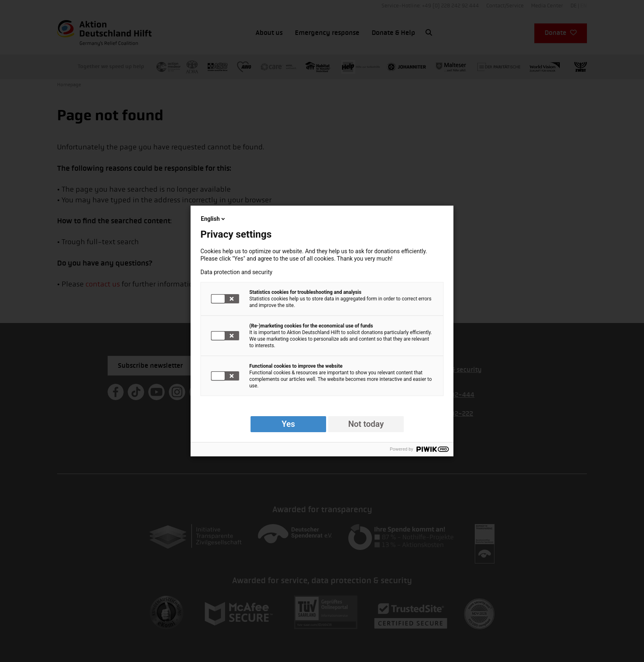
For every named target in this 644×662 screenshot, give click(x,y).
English (214, 219)
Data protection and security (236, 272)
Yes (289, 424)
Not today (366, 424)
